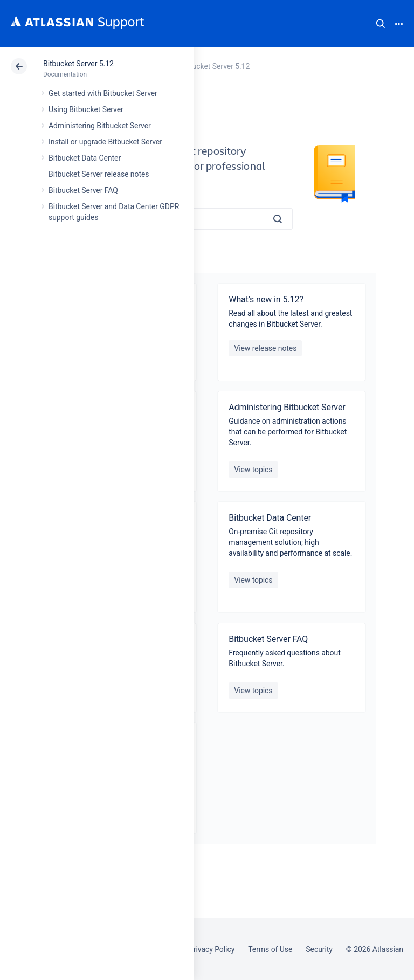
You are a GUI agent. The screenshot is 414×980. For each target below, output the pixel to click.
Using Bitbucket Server (86, 109)
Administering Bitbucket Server (100, 126)
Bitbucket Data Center (85, 158)
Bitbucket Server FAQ (83, 190)
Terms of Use (270, 949)
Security (319, 949)
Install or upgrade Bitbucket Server (105, 142)
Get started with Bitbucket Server (103, 93)
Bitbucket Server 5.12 (78, 64)
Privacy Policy (212, 949)
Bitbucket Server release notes (99, 174)
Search (381, 24)
